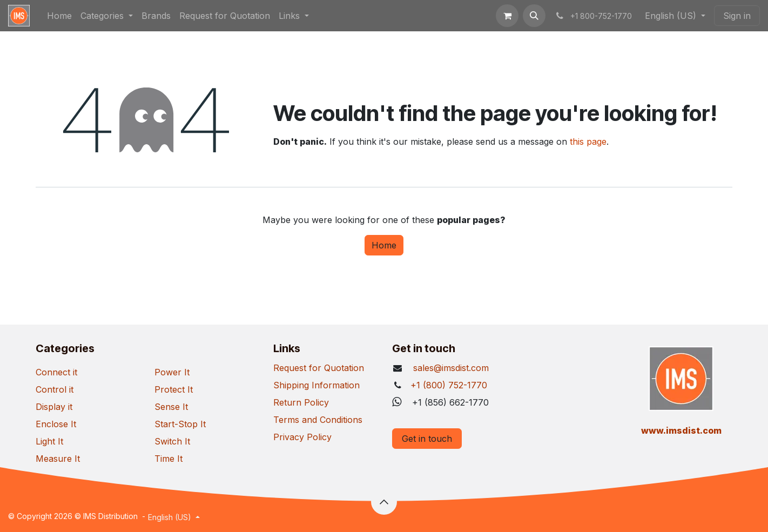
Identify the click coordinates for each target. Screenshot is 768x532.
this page (588, 142)
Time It (169, 459)
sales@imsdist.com (450, 368)
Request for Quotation (319, 368)
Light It (49, 441)
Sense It (171, 407)
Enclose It (56, 424)
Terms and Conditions (318, 420)
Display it (54, 407)
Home (384, 245)
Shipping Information (316, 385)
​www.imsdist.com (681, 430)
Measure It (58, 459)
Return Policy (301, 402)
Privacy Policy (302, 437)
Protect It (174, 389)
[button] (534, 16)
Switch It (172, 441)
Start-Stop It (180, 424)
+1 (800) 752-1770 (449, 385)
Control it (55, 389)
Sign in (737, 16)
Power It (172, 372)
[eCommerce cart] (507, 16)
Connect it (56, 372)
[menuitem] (59, 16)
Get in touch (427, 439)
